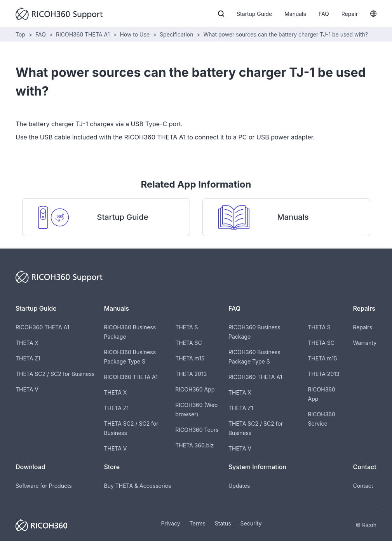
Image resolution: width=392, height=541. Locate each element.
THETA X (27, 343)
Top (20, 34)
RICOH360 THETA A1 (83, 34)
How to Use (135, 34)
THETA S (186, 327)
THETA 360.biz (194, 445)
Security (251, 523)
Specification (176, 34)
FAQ (324, 14)
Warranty (365, 343)
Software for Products (44, 486)
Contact (363, 486)
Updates (239, 486)
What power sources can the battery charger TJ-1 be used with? (286, 34)
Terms (198, 523)
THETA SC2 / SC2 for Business (55, 374)
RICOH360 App (195, 389)
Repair (350, 14)
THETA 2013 (191, 374)
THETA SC (189, 343)
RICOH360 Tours (197, 430)
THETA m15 (190, 358)
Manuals (295, 14)
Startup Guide (254, 14)
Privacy (171, 523)
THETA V (27, 389)
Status (223, 523)
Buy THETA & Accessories (137, 486)
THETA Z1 (28, 358)
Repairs (362, 327)
